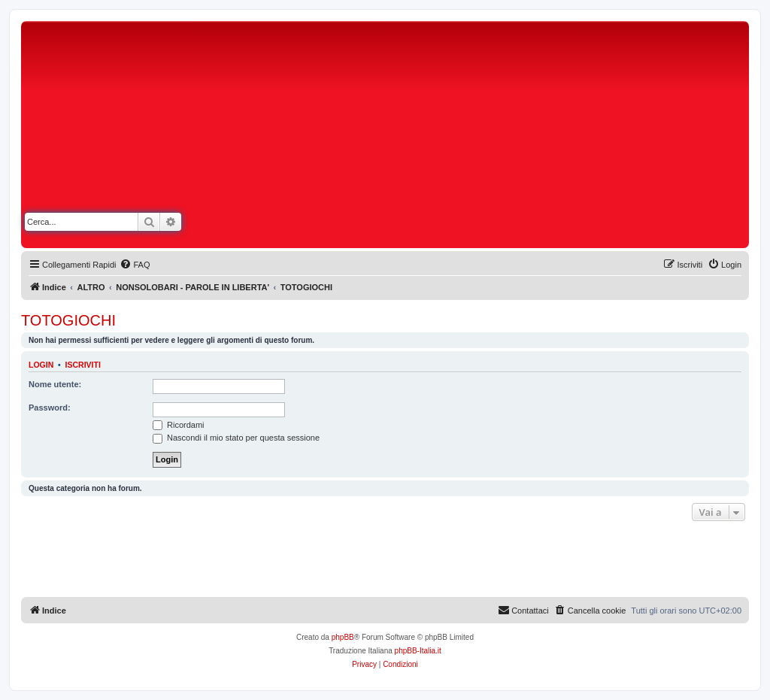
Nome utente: (55, 384)
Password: (50, 408)
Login (41, 365)
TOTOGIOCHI (68, 320)
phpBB (343, 637)
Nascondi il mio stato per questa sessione (236, 438)
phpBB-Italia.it (418, 651)
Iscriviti (83, 365)
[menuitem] (135, 265)
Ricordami (179, 425)
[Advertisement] (519, 138)
